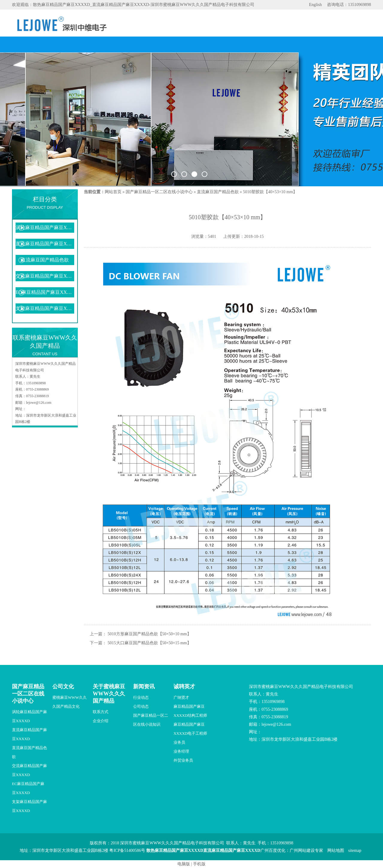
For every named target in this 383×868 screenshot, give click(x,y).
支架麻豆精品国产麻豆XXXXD (45, 308)
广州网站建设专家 (306, 850)
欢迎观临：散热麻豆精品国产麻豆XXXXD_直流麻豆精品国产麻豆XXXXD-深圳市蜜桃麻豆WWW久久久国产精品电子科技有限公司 (133, 5)
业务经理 (181, 751)
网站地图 (336, 850)
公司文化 (63, 686)
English (316, 5)
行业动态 (141, 697)
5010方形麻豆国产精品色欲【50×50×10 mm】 (149, 634)
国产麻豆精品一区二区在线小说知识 (151, 720)
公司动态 (141, 706)
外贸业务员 (183, 760)
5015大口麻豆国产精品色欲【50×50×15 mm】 (149, 643)
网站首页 (113, 192)
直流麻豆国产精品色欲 (45, 260)
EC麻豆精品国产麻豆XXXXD (45, 292)
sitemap (355, 850)
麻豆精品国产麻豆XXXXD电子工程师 (190, 729)
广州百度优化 (273, 850)
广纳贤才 (181, 697)
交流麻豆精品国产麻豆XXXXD (45, 276)
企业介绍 (101, 721)
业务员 (179, 742)
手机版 (199, 864)
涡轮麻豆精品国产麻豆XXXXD (45, 227)
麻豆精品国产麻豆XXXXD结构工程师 (190, 711)
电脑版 (184, 864)
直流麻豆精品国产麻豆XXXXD (45, 244)
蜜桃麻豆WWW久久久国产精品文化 (70, 702)
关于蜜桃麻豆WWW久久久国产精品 (109, 694)
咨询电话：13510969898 (349, 5)
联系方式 (101, 712)
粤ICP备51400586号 (127, 850)
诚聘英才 (184, 686)
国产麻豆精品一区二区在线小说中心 (159, 192)
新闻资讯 (144, 686)
